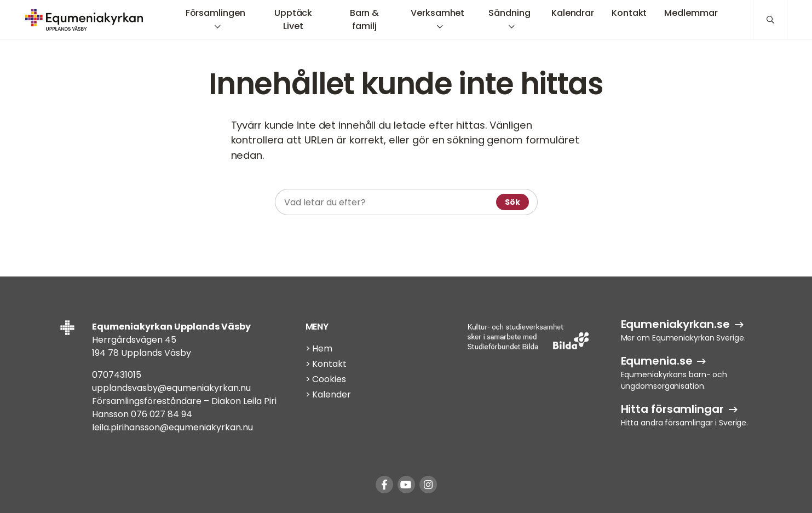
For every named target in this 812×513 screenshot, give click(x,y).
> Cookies (326, 379)
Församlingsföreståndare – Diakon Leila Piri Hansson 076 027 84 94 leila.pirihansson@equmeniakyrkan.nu (184, 414)
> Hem (319, 348)
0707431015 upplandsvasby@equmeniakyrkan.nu (171, 381)
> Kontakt (326, 364)
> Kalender (328, 394)
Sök (512, 202)
